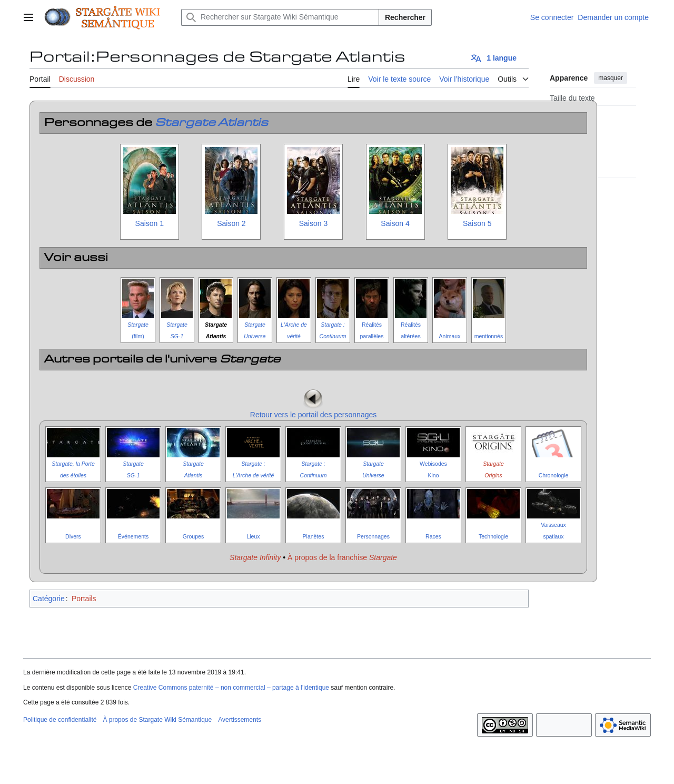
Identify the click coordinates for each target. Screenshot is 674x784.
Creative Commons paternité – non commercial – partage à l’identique (231, 688)
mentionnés (489, 336)
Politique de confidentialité (60, 720)
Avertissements (240, 720)
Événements (133, 536)
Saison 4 (395, 223)
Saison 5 (477, 223)
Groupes (193, 536)
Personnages (373, 536)
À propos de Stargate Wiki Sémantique (157, 720)
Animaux (450, 336)
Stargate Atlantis (211, 123)
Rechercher (405, 17)
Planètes (314, 536)
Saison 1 (150, 223)
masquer (611, 78)
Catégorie (49, 599)
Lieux (253, 536)
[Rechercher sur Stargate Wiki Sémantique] (280, 17)
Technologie (493, 536)
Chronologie (554, 475)
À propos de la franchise (342, 557)
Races (433, 536)
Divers (73, 536)
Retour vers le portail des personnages (313, 415)
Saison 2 (231, 223)
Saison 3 (313, 223)
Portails (84, 599)
